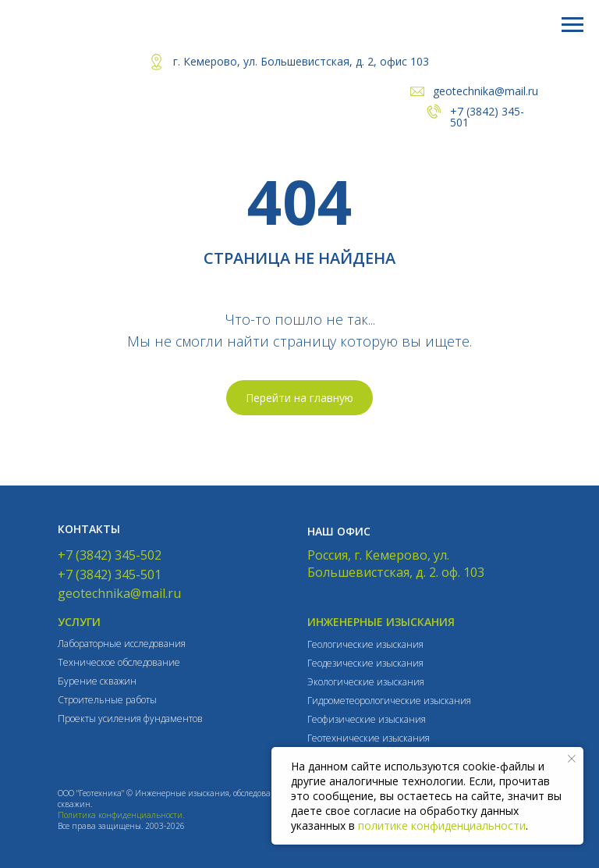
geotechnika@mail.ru (486, 91)
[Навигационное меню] (572, 25)
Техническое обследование (119, 662)
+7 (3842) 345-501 (487, 117)
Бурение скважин (97, 681)
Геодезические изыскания (365, 663)
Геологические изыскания (365, 644)
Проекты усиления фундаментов (130, 719)
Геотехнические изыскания (369, 738)
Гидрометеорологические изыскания (389, 701)
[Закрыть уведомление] (572, 759)
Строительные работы (107, 700)
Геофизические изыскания (367, 719)
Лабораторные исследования (122, 644)
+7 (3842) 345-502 (110, 555)
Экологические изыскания (366, 682)
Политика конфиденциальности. (121, 815)
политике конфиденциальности (442, 825)
